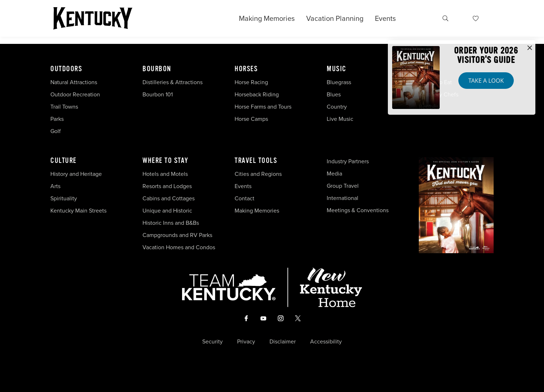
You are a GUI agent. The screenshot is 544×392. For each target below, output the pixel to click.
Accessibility (326, 342)
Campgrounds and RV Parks (177, 235)
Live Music (340, 119)
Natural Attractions (74, 82)
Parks (57, 119)
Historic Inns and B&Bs (171, 223)
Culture (64, 161)
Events (385, 18)
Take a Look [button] (486, 81)
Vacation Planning (335, 18)
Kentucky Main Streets (78, 211)
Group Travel (343, 186)
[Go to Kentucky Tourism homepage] (93, 18)
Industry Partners (348, 161)
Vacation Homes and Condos (179, 247)
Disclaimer (283, 342)
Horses (246, 69)
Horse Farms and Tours (263, 107)
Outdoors (66, 69)
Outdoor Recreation (75, 94)
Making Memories (267, 18)
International (343, 198)
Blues (334, 94)
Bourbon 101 (158, 94)
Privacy (246, 342)
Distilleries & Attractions (173, 82)
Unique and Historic (167, 211)
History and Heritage (77, 174)
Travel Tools (256, 161)
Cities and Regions (258, 174)
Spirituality (64, 198)
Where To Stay (166, 161)
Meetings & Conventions (358, 210)
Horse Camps (251, 119)
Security (212, 342)
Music (337, 69)
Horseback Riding (257, 94)
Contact (244, 198)
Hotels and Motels (165, 174)
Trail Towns (64, 107)
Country (337, 107)
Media (334, 174)
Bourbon (157, 69)
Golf (56, 131)
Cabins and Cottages (169, 198)
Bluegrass (339, 82)
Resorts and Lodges (167, 186)
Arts (55, 186)
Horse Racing (251, 82)
